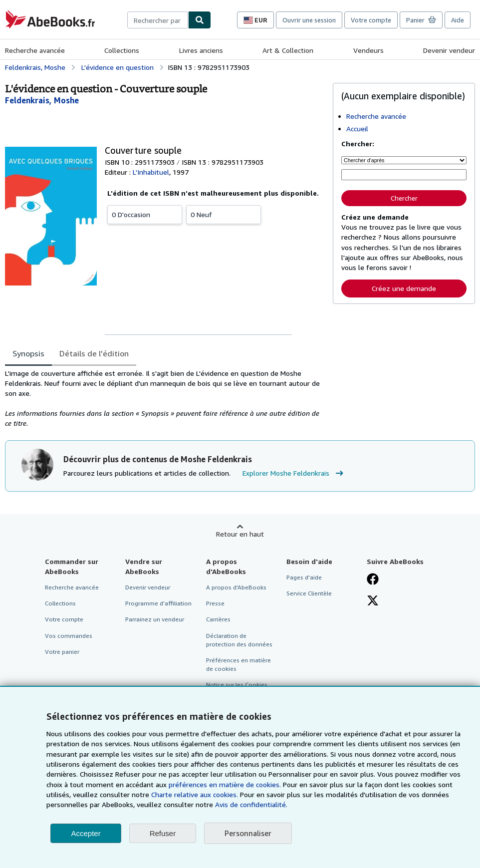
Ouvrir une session (309, 20)
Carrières (218, 619)
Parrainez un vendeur (155, 619)
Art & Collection (288, 50)
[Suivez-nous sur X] (373, 601)
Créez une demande (404, 288)
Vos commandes (69, 636)
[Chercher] (200, 20)
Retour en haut (240, 534)
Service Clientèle (309, 593)
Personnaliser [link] (248, 833)
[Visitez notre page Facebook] (373, 580)
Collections (122, 50)
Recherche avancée (35, 50)
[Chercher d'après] (404, 160)
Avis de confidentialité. (251, 804)
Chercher (404, 198)
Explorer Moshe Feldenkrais (294, 473)
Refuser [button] (163, 833)
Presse (215, 603)
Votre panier (62, 652)
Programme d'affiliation (158, 603)
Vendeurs (368, 50)
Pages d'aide (304, 577)
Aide (458, 20)
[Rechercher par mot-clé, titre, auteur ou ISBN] (404, 175)
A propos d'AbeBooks (236, 587)
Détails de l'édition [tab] (94, 353)
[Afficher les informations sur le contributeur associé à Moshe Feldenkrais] (42, 100)
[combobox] (158, 20)
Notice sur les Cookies (237, 685)
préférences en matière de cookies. (225, 784)
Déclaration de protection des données (239, 640)
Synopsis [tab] (28, 353)
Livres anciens (201, 50)
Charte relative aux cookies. (196, 794)
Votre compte (371, 20)
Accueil (357, 129)
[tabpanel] (165, 398)
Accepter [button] (86, 833)
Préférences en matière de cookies (239, 664)
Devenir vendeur (449, 50)
